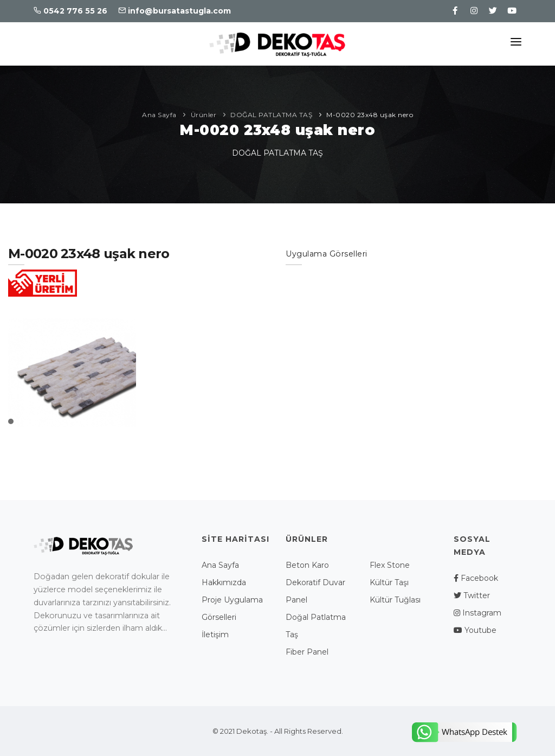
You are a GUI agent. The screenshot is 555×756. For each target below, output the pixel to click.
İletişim (215, 635)
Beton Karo (307, 565)
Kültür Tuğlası (395, 600)
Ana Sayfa (159, 115)
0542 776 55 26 (70, 11)
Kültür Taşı (389, 582)
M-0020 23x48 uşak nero (370, 115)
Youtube (475, 630)
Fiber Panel (307, 652)
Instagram (477, 613)
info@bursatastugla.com (175, 11)
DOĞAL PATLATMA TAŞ (271, 115)
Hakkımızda (224, 582)
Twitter (472, 595)
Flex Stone (390, 565)
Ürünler (204, 115)
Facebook (476, 578)
